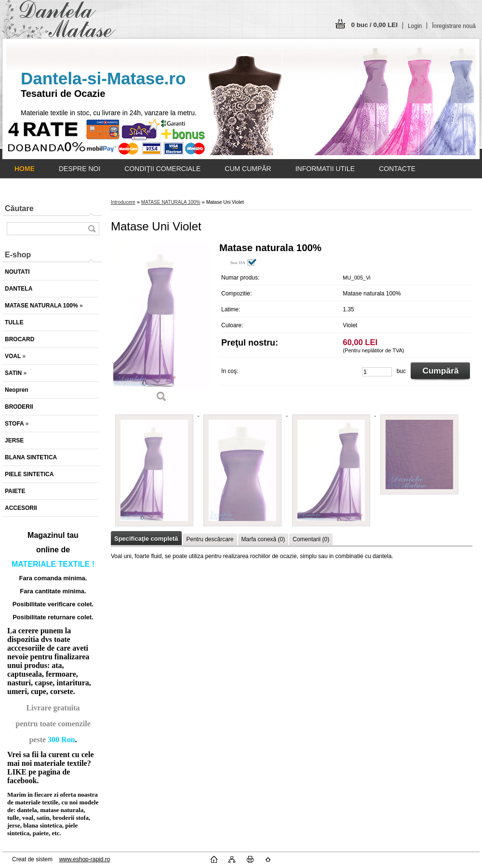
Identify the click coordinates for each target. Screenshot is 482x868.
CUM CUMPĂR (248, 169)
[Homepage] (25, 169)
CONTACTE (397, 169)
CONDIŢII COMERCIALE (162, 169)
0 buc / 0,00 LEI (375, 25)
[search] (92, 229)
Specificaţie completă (146, 539)
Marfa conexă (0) (263, 539)
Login (415, 26)
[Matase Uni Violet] (161, 326)
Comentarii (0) (311, 539)
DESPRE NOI (80, 169)
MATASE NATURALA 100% (171, 202)
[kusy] (377, 372)
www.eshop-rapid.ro (84, 859)
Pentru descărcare (210, 539)
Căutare (19, 208)
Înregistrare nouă (454, 26)
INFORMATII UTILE (325, 169)
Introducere (123, 202)
